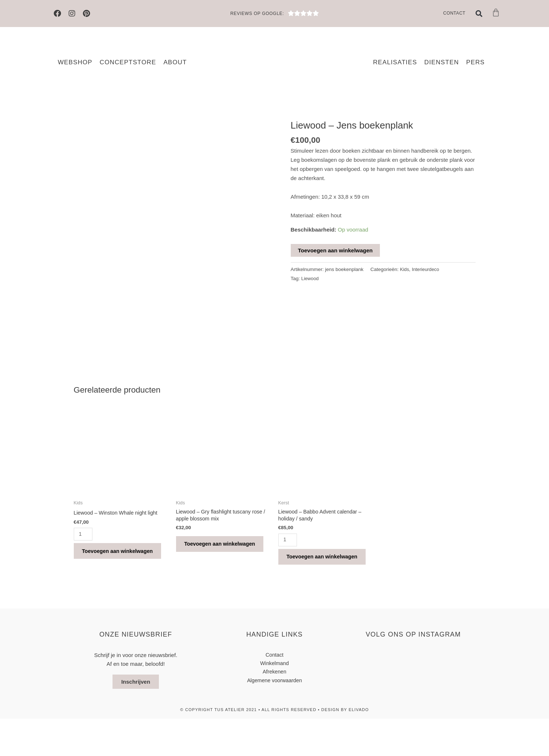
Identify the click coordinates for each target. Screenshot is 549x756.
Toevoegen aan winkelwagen (335, 250)
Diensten (442, 62)
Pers (475, 62)
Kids (405, 269)
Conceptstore (128, 62)
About (175, 62)
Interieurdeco (427, 269)
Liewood (310, 278)
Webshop (75, 62)
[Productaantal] (84, 557)
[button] (479, 14)
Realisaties (395, 62)
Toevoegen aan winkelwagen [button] (108, 581)
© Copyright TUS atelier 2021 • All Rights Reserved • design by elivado (274, 747)
